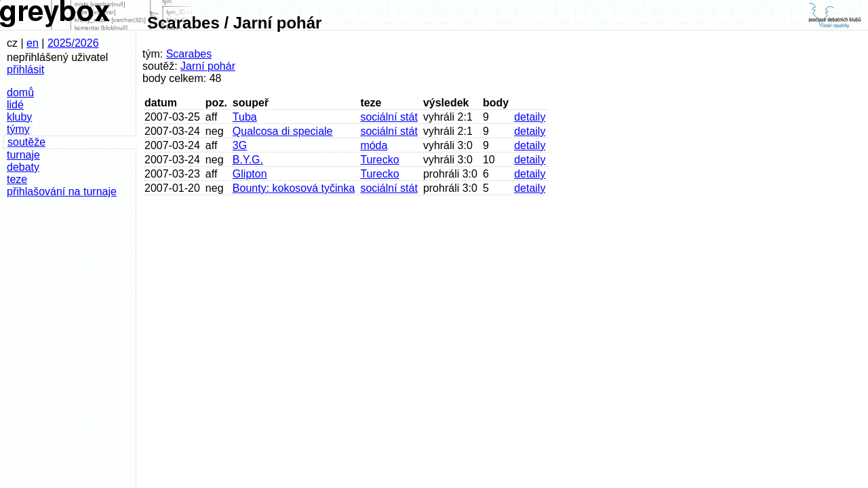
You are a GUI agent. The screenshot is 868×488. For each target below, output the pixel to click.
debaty (23, 167)
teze (17, 179)
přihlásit (25, 69)
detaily (530, 117)
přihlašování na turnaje (62, 191)
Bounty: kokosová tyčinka (294, 188)
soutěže (26, 142)
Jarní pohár (208, 66)
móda (374, 145)
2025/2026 (73, 43)
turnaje (23, 155)
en (33, 43)
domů (20, 93)
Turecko (379, 160)
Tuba (245, 117)
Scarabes (189, 54)
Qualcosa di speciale (283, 131)
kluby (19, 117)
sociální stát (389, 117)
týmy (18, 129)
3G (240, 145)
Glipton (250, 174)
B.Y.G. (248, 160)
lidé (15, 105)
